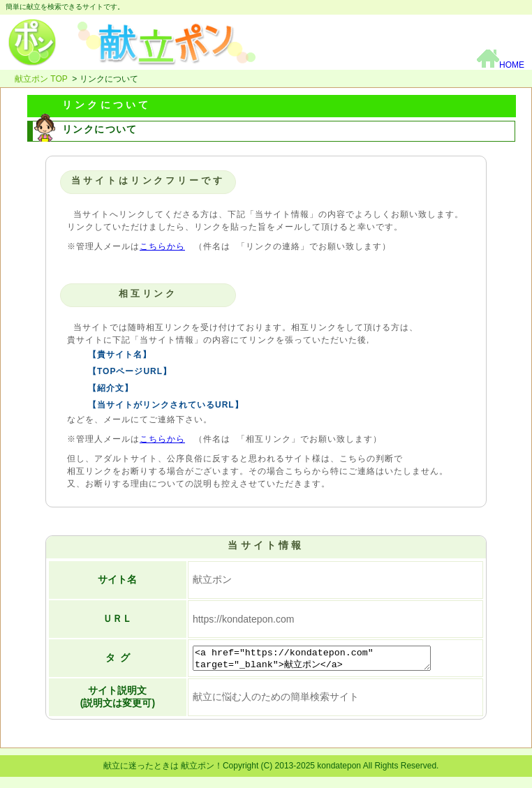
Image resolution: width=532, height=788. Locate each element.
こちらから (162, 246)
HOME (501, 65)
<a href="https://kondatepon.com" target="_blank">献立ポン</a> (324, 659)
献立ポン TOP (41, 79)
